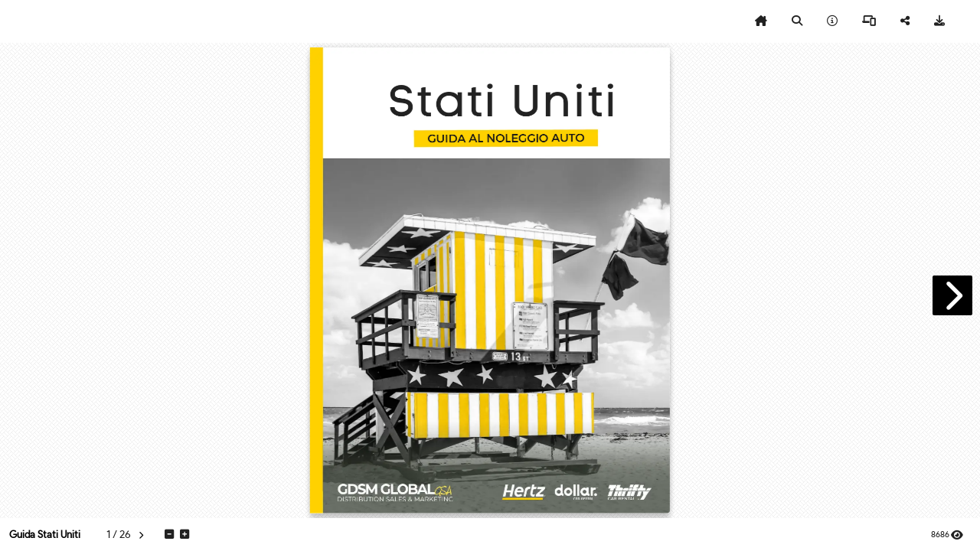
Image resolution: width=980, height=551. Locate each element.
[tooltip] (761, 21)
